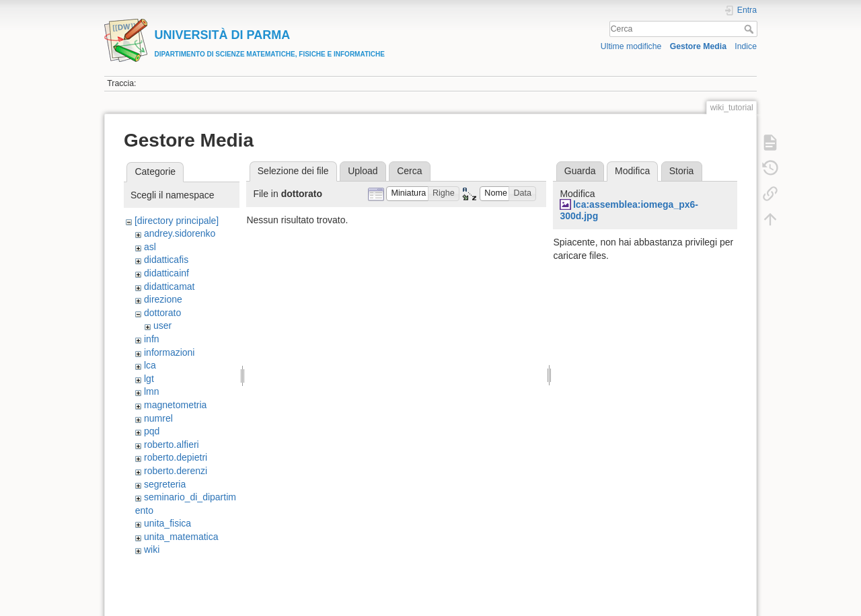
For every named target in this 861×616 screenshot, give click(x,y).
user (162, 325)
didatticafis (166, 260)
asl (150, 247)
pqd (152, 431)
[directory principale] (177, 221)
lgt (149, 379)
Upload (363, 171)
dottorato (162, 313)
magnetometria (175, 405)
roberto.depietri (176, 457)
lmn (152, 391)
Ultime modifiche (631, 46)
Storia (682, 171)
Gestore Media (698, 46)
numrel (158, 418)
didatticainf (166, 273)
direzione (163, 299)
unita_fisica (167, 523)
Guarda (580, 171)
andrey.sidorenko (180, 233)
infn (152, 339)
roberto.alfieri (172, 445)
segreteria (165, 484)
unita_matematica (181, 537)
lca (150, 365)
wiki (152, 549)
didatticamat (169, 286)
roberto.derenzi (176, 471)
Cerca (750, 29)
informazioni (169, 352)
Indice (746, 46)
